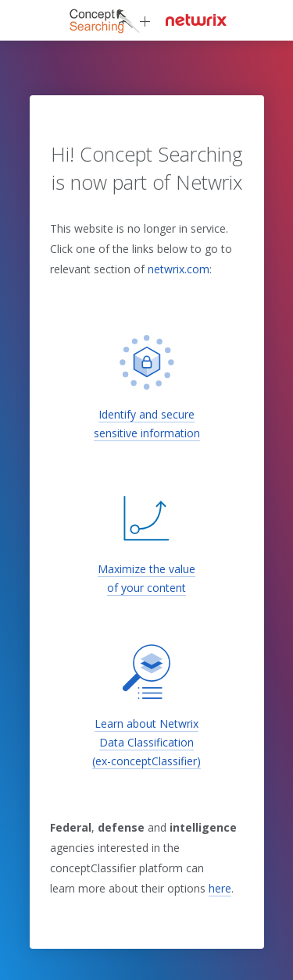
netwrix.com (179, 269)
